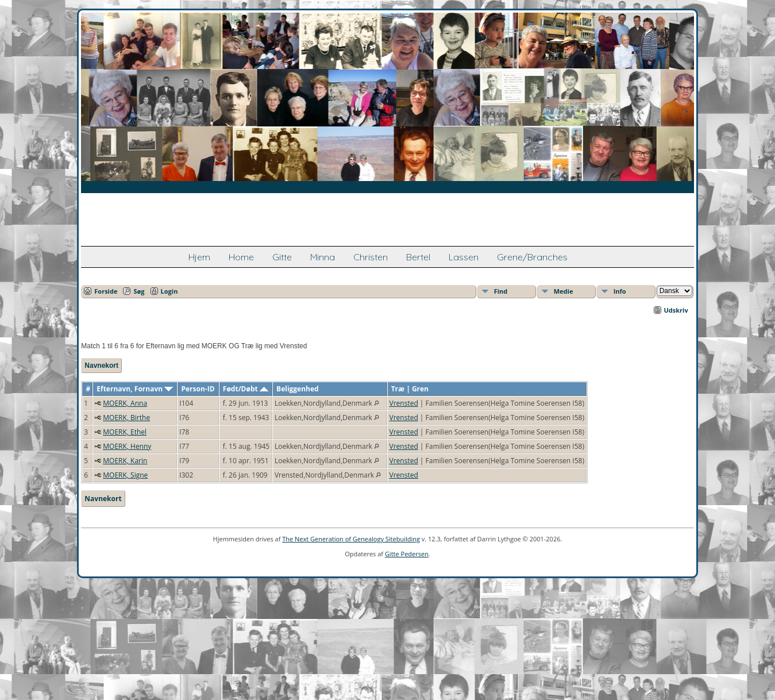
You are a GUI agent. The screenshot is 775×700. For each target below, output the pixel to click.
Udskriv (676, 310)
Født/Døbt (246, 389)
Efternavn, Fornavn (135, 389)
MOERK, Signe (125, 475)
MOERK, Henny (127, 446)
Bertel (418, 257)
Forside (106, 291)
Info (620, 291)
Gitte (282, 257)
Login (169, 291)
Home (241, 257)
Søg (139, 291)
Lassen (464, 257)
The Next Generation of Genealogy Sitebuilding (351, 539)
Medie (564, 291)
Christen (371, 257)
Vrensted (404, 403)
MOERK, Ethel (125, 432)
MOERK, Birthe (126, 418)
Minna (323, 257)
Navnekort (101, 366)
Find (501, 291)
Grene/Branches (532, 257)
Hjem (199, 257)
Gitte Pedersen (407, 554)
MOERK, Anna (125, 403)
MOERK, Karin (125, 461)
